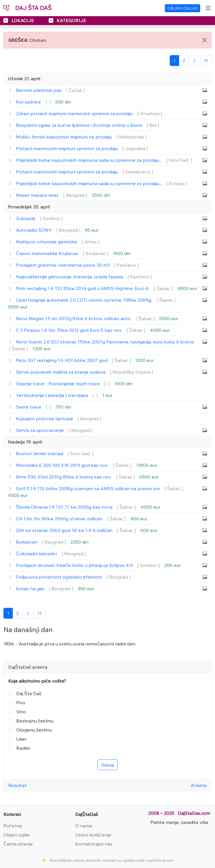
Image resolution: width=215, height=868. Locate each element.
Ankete (199, 785)
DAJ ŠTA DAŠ (27, 8)
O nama (84, 826)
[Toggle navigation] (208, 8)
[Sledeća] (194, 61)
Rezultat (17, 785)
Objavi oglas (17, 835)
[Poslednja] (206, 61)
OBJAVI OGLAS (183, 8)
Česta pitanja (18, 844)
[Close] (204, 40)
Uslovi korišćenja (93, 835)
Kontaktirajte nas (94, 844)
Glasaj (107, 765)
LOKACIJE (19, 20)
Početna (13, 826)
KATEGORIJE (67, 20)
